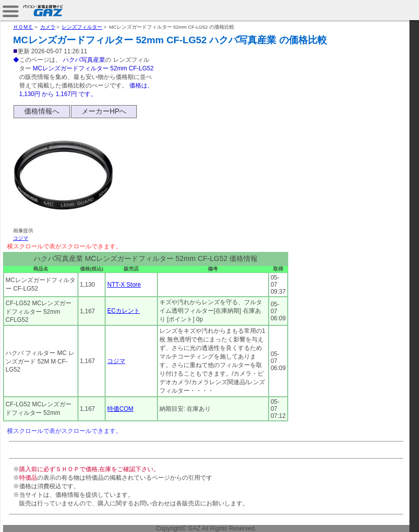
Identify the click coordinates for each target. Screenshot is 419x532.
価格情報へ (42, 111)
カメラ (48, 27)
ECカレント (123, 311)
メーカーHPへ (104, 111)
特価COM (120, 409)
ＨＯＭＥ (23, 27)
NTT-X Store (124, 285)
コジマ (21, 238)
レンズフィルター (82, 27)
